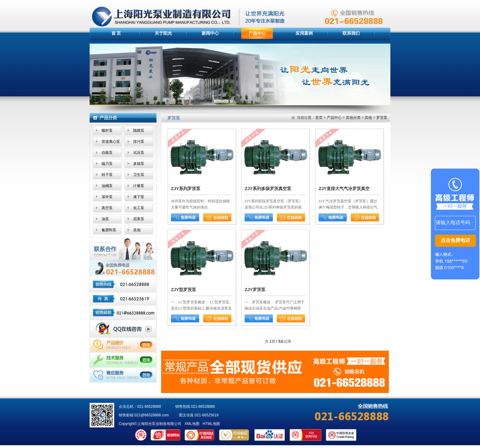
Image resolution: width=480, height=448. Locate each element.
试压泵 (139, 153)
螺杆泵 (107, 131)
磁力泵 (107, 164)
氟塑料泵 (109, 230)
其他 (137, 230)
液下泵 (139, 197)
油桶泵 (107, 186)
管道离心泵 (111, 142)
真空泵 (107, 208)
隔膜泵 (139, 131)
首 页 (116, 33)
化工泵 (139, 208)
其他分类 (353, 118)
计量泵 (139, 186)
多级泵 (139, 164)
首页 (319, 118)
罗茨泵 (382, 118)
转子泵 (107, 175)
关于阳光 (163, 33)
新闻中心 (210, 33)
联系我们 (351, 33)
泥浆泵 (139, 219)
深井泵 (107, 197)
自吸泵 (107, 153)
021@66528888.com (152, 415)
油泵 (105, 219)
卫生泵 (139, 175)
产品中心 (257, 33)
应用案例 (304, 33)
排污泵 (139, 142)
